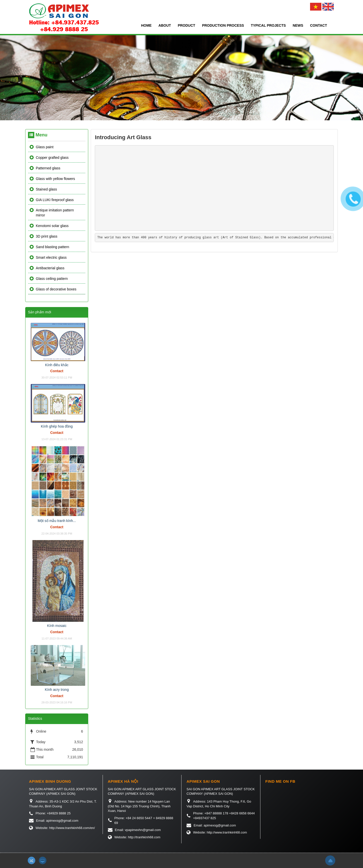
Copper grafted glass (52, 158)
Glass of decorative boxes (56, 289)
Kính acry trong (57, 690)
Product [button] (186, 25)
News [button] (298, 25)
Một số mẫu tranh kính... (57, 521)
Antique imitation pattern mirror (55, 213)
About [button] (165, 25)
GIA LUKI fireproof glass (55, 200)
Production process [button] (223, 25)
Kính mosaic (57, 626)
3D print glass (47, 236)
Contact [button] (319, 25)
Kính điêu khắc (57, 365)
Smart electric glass (51, 257)
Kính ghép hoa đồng (57, 426)
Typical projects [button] (268, 25)
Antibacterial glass (50, 268)
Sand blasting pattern (52, 247)
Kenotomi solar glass (52, 226)
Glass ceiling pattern (52, 279)
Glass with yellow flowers (55, 179)
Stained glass (46, 189)
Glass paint (45, 147)
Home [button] (146, 25)
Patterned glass (48, 168)
